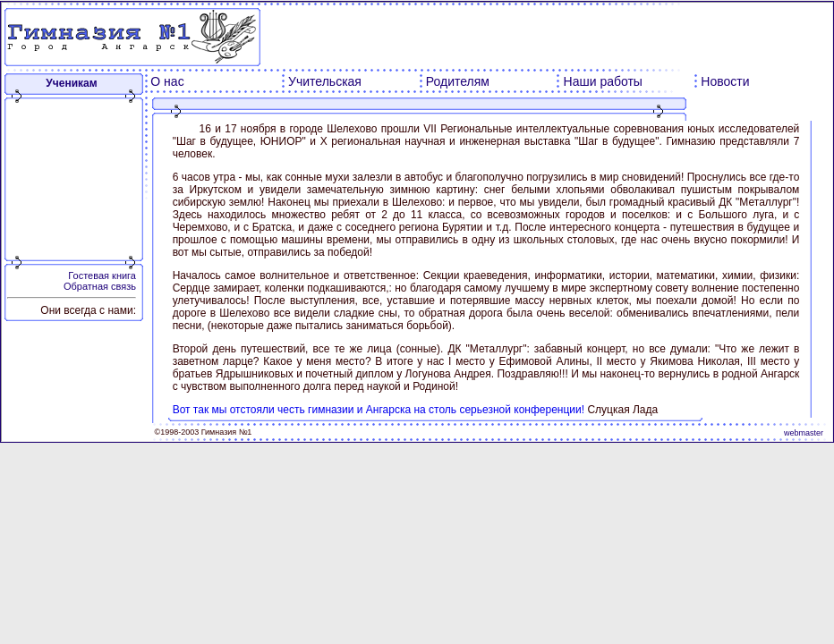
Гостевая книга (102, 275)
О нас (167, 81)
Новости (725, 81)
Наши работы (603, 81)
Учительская (325, 81)
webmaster (804, 433)
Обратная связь (100, 286)
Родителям (458, 81)
